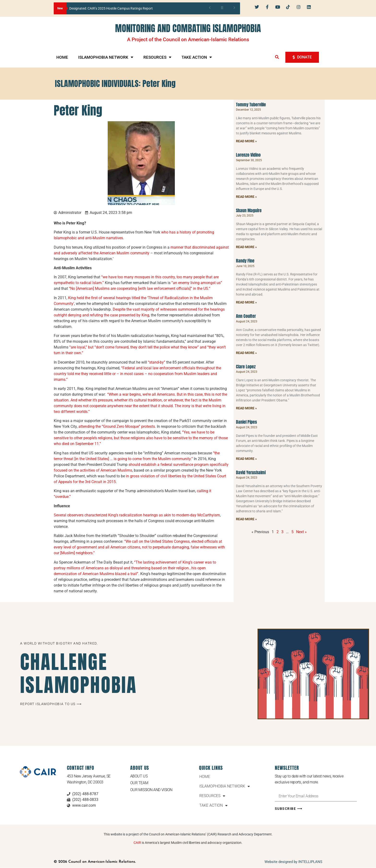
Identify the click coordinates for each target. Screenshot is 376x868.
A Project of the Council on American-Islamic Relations (188, 40)
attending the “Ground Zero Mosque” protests (117, 426)
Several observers (69, 515)
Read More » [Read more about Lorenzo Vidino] (246, 197)
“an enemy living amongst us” (197, 283)
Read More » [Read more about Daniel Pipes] (246, 459)
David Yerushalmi (251, 472)
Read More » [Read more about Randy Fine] (246, 302)
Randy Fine (245, 261)
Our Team (139, 783)
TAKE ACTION (197, 57)
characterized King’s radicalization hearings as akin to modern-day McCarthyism (152, 515)
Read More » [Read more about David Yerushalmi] (246, 519)
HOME (62, 57)
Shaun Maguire (249, 210)
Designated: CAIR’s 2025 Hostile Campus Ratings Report (111, 8)
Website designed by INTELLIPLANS (293, 862)
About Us (139, 776)
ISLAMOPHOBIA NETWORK (106, 57)
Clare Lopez (246, 367)
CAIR (137, 843)
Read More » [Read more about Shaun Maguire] (246, 247)
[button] (277, 57)
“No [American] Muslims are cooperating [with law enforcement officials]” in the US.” (140, 288)
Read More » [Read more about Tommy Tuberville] (246, 141)
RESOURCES (157, 57)
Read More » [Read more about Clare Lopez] (246, 408)
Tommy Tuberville (251, 105)
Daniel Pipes (247, 422)
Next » (301, 532)
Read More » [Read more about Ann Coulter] (246, 353)
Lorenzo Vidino (248, 155)
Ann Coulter (246, 316)
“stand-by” (157, 362)
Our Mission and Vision (151, 790)
